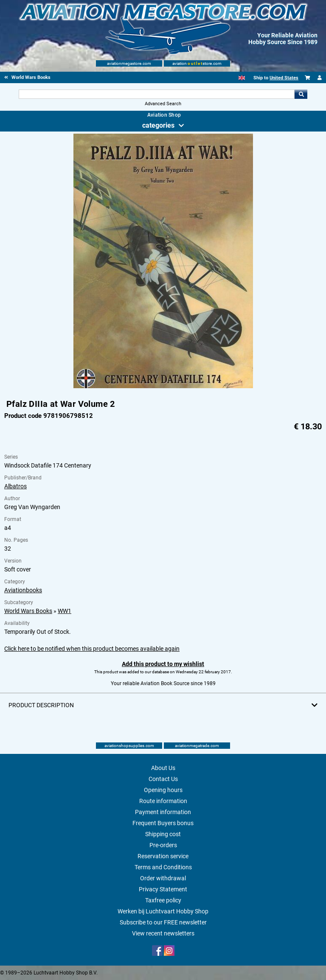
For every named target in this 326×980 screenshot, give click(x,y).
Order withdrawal (163, 878)
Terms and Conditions (163, 867)
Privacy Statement (163, 889)
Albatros (15, 486)
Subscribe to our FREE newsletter (163, 922)
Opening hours (163, 790)
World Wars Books (28, 611)
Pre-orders (163, 845)
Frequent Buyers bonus (163, 823)
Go (301, 94)
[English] (242, 78)
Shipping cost (163, 834)
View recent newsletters (163, 933)
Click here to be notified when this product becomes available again (92, 649)
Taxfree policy (163, 900)
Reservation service (163, 856)
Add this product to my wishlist (163, 664)
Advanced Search (163, 104)
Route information (163, 801)
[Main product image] (163, 386)
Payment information (163, 812)
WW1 (65, 611)
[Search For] (156, 94)
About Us (163, 768)
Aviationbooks (23, 590)
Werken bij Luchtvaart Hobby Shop (163, 911)
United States (284, 78)
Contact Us (163, 779)
